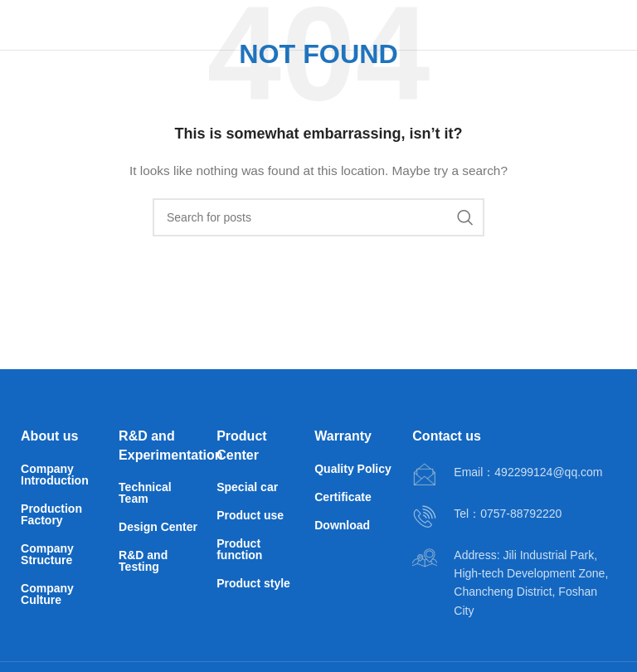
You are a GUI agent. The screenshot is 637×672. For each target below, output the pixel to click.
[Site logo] (71, 24)
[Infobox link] (507, 475)
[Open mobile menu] (596, 25)
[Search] (318, 217)
